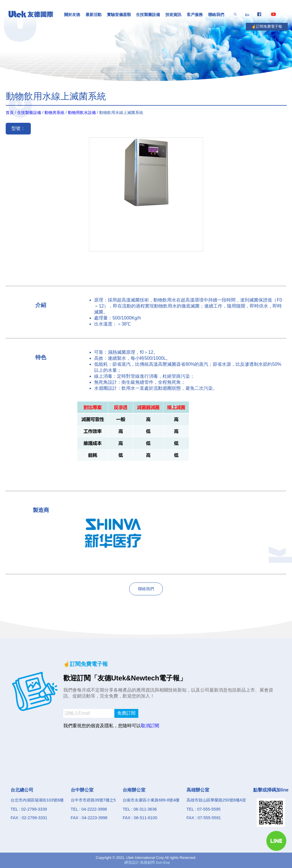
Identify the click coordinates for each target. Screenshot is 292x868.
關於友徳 (72, 15)
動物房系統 (54, 112)
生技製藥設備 (148, 15)
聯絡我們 (216, 15)
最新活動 (94, 15)
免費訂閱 (126, 713)
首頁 (10, 112)
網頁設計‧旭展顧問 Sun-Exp (147, 862)
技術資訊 (173, 15)
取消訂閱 (150, 726)
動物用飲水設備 (82, 112)
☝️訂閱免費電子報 (267, 26)
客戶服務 (195, 15)
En (247, 15)
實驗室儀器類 (119, 15)
